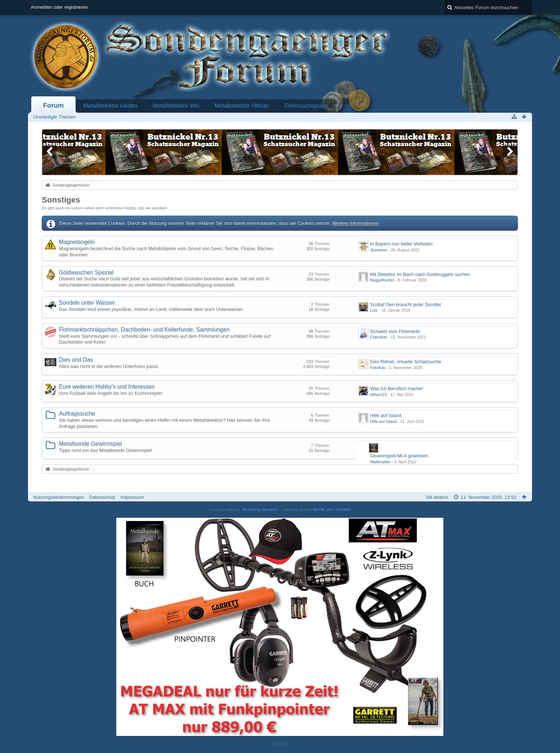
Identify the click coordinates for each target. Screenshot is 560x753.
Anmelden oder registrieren (59, 7)
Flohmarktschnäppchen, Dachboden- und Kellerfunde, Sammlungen (144, 330)
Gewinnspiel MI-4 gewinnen (399, 456)
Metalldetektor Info (176, 106)
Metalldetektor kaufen (110, 106)
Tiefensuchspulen (306, 106)
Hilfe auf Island (386, 415)
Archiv (280, 744)
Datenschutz (102, 497)
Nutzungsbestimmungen (59, 497)
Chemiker (378, 337)
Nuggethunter (382, 280)
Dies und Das (76, 360)
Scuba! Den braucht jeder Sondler (406, 305)
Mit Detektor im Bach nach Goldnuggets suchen (420, 274)
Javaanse (378, 250)
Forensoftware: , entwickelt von (280, 509)
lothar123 (378, 394)
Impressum (132, 497)
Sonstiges (61, 200)
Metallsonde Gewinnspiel (90, 444)
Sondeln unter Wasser (87, 303)
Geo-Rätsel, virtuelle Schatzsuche (406, 362)
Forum (54, 105)
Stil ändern (437, 497)
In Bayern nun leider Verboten (401, 244)
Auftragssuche (77, 414)
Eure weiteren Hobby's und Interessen (107, 387)
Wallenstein (380, 462)
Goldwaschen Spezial (86, 273)
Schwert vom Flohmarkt (395, 331)
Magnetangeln (77, 242)
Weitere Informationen (356, 223)
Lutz (374, 310)
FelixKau (378, 368)
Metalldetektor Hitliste (241, 106)
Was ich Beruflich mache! (396, 388)
